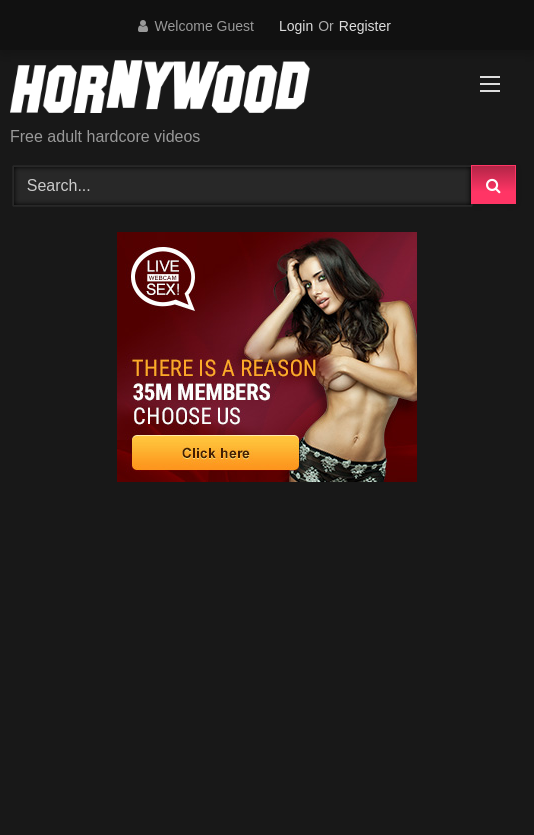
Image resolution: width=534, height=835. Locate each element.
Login (296, 26)
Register (365, 26)
